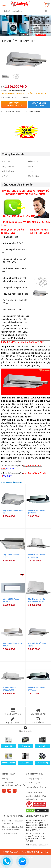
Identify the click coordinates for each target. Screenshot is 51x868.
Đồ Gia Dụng (42, 763)
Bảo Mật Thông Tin (33, 782)
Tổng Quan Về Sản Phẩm (18, 185)
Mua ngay (14, 104)
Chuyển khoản (7, 782)
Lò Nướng (25, 746)
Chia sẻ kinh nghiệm (10, 833)
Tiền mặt (5, 779)
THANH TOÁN (9, 774)
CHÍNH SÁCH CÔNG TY (37, 787)
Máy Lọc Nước (8, 763)
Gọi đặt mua (39, 104)
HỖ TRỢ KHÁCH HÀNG (13, 816)
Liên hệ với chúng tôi (37, 816)
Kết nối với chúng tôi (13, 785)
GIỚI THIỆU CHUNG (34, 774)
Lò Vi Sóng (42, 746)
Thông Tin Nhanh (13, 154)
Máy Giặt (9, 746)
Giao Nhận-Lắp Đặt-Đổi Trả (36, 796)
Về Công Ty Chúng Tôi (34, 779)
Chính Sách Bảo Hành (34, 792)
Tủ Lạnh (25, 763)
